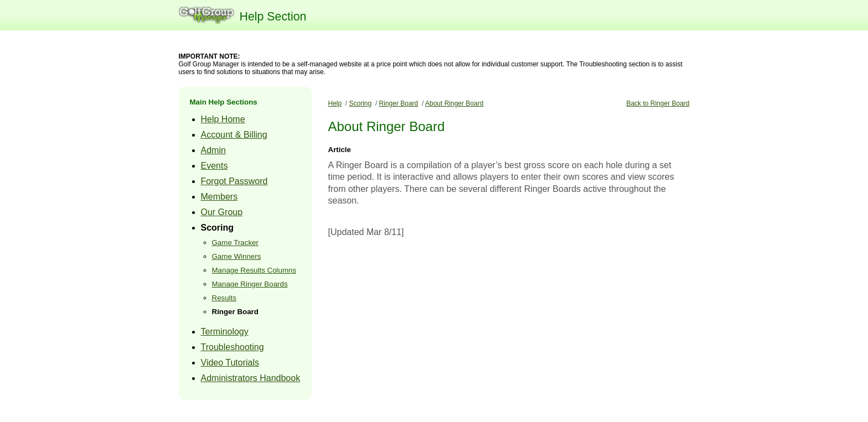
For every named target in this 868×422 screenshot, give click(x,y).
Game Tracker (235, 243)
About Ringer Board (454, 103)
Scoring (218, 228)
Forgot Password (234, 181)
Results (224, 298)
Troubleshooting (232, 347)
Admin (213, 150)
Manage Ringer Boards (250, 284)
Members (219, 197)
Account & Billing (234, 135)
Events (215, 166)
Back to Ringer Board (658, 103)
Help (335, 103)
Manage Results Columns (254, 270)
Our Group (222, 212)
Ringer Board (235, 312)
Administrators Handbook (251, 378)
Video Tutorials (230, 363)
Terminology (225, 332)
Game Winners (237, 256)
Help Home (223, 119)
